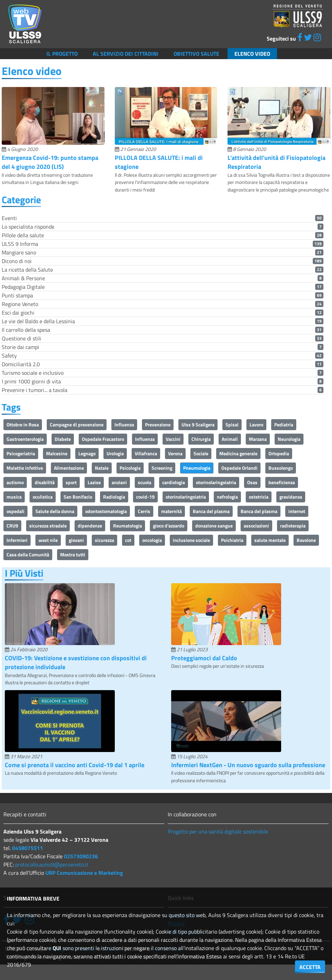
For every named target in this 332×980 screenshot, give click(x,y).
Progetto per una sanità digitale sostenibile (218, 831)
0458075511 (27, 848)
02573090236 (81, 856)
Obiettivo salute (196, 54)
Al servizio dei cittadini (126, 54)
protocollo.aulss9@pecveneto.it (52, 864)
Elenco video (252, 54)
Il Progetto (62, 54)
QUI (57, 948)
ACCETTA (310, 967)
